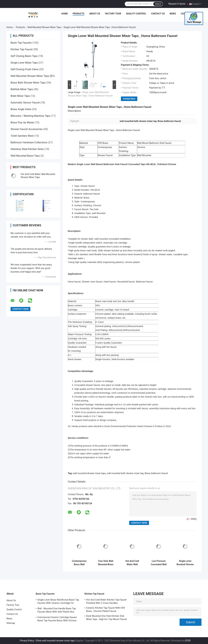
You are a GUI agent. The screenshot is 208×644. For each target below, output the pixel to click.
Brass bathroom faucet (156, 473)
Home (65, 14)
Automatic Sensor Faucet (25, 103)
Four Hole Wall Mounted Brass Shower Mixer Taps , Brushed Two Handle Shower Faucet (106, 563)
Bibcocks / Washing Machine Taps (30, 116)
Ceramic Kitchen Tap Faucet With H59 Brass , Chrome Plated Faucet (105, 609)
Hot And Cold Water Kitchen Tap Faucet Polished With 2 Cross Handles (106, 601)
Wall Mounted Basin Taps (25, 156)
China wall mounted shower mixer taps (55, 641)
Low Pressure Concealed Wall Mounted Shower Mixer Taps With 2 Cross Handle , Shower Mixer (159, 563)
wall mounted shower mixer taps (89, 473)
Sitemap (11, 623)
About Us (95, 14)
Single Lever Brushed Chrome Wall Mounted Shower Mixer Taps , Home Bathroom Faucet (185, 563)
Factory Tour (113, 14)
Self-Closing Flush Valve (24, 69)
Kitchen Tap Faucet (22, 49)
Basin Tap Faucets (21, 43)
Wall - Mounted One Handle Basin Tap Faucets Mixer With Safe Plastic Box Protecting (57, 611)
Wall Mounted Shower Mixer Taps (44, 27)
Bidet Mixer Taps (20, 96)
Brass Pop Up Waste (22, 122)
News (173, 14)
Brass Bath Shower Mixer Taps (28, 83)
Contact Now (129, 99)
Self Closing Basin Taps (24, 56)
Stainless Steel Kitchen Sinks (27, 149)
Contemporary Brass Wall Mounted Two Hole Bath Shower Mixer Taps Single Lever (79, 563)
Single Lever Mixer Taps (24, 63)
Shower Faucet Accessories (27, 129)
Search (158, 4)
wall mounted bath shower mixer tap (125, 473)
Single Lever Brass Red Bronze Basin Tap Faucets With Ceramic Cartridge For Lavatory (58, 602)
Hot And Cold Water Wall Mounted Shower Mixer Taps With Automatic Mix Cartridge (132, 563)
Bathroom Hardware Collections (29, 142)
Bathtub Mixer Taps (22, 89)
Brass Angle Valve (21, 109)
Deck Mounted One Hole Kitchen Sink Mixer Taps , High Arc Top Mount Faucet (107, 618)
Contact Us (158, 14)
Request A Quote (177, 4)
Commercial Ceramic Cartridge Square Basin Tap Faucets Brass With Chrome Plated (57, 619)
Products (78, 14)
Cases (184, 14)
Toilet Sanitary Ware (22, 136)
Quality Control (136, 14)
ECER (188, 641)
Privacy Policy (27, 641)
